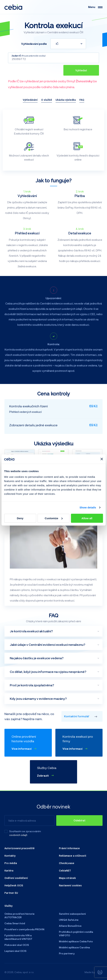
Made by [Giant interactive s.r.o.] (94, 972)
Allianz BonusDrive (70, 926)
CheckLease (67, 863)
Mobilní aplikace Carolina (74, 947)
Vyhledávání (30, 100)
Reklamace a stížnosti (73, 856)
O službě (47, 100)
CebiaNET (65, 870)
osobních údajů (18, 835)
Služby (8, 906)
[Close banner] (102, 459)
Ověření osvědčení (16, 878)
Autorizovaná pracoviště (19, 848)
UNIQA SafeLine (69, 920)
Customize (54, 518)
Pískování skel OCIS (17, 945)
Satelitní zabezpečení (72, 914)
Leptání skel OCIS (15, 951)
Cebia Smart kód (15, 923)
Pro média (11, 863)
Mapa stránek (67, 878)
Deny (20, 518)
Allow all (87, 518)
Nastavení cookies (70, 885)
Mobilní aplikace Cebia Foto (76, 941)
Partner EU (11, 893)
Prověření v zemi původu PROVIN (24, 929)
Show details (88, 507)
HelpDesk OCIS (14, 885)
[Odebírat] (79, 821)
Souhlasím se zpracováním (25, 831)
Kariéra (9, 870)
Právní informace (69, 848)
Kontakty (10, 856)
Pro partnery (67, 953)
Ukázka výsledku (66, 100)
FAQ (82, 100)
